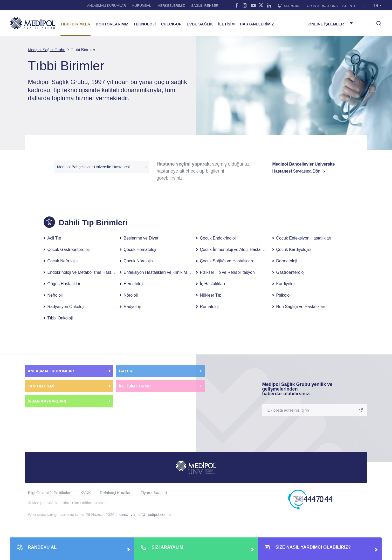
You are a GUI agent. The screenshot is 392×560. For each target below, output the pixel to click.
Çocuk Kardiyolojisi (294, 250)
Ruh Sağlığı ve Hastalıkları (301, 307)
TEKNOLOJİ (145, 24)
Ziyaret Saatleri (154, 493)
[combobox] (101, 167)
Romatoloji (210, 307)
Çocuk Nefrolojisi (63, 261)
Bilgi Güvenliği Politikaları (50, 493)
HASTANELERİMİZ (257, 24)
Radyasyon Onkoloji (66, 307)
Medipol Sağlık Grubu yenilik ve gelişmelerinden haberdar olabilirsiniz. (297, 389)
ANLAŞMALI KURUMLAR (107, 6)
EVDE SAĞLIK (200, 24)
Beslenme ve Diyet (141, 238)
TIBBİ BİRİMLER (75, 24)
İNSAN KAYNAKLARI (48, 401)
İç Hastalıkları (213, 284)
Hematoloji (134, 284)
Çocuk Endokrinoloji (218, 238)
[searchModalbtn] (377, 22)
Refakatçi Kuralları (116, 493)
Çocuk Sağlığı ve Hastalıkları (227, 261)
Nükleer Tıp (211, 295)
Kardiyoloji (286, 284)
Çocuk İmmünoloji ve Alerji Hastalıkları (235, 250)
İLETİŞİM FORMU (135, 386)
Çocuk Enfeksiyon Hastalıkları (304, 238)
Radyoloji (132, 307)
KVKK (86, 493)
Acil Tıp (54, 238)
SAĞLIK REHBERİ (205, 6)
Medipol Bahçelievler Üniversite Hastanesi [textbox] (93, 167)
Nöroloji (131, 295)
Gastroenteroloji (291, 272)
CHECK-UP (171, 24)
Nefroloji (55, 295)
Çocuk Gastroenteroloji (69, 250)
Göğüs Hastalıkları (65, 284)
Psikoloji (284, 295)
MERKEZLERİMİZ (171, 6)
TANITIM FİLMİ (41, 386)
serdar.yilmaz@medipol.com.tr (145, 514)
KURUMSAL (142, 6)
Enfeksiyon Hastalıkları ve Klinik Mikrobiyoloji (165, 272)
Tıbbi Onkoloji (60, 318)
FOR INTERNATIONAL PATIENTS (331, 6)
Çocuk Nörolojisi (139, 261)
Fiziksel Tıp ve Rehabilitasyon (227, 272)
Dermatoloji (287, 261)
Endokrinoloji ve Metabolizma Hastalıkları (85, 272)
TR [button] (376, 6)
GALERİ (126, 371)
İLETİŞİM (226, 24)
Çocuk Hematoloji (140, 250)
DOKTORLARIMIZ (112, 24)
